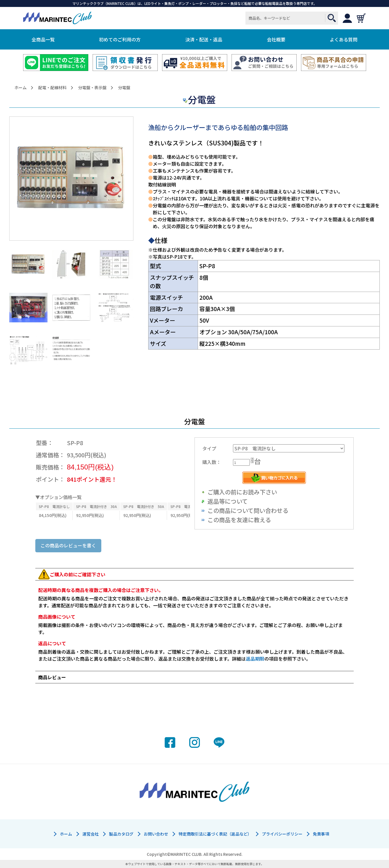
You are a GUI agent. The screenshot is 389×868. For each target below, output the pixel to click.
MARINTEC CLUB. (187, 854)
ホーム (21, 88)
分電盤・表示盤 (92, 88)
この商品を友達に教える (239, 520)
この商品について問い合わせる (248, 510)
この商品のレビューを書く (68, 545)
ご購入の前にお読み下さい (242, 492)
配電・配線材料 (52, 88)
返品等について (228, 501)
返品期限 (255, 659)
